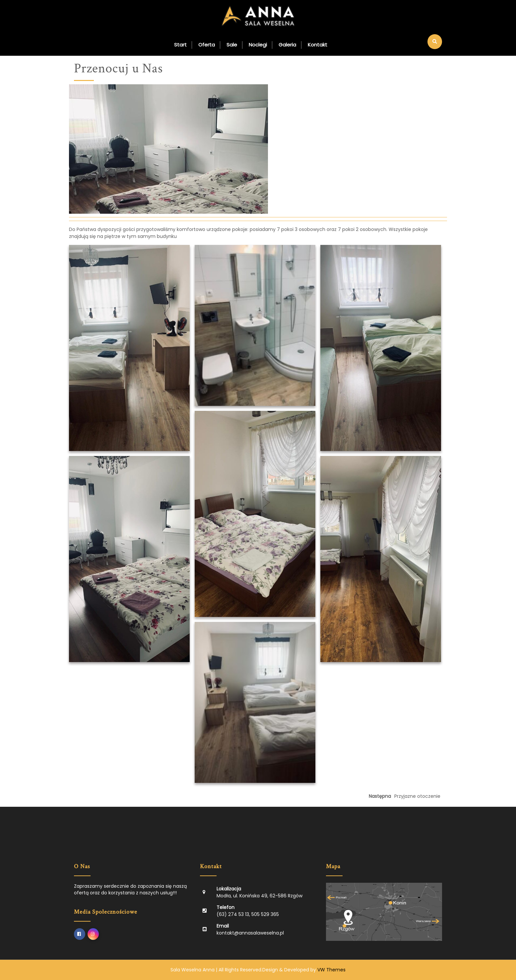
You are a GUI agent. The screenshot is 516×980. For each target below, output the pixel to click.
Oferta (207, 45)
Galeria (287, 45)
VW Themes (331, 970)
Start (180, 45)
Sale (232, 45)
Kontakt (318, 45)
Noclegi (258, 45)
